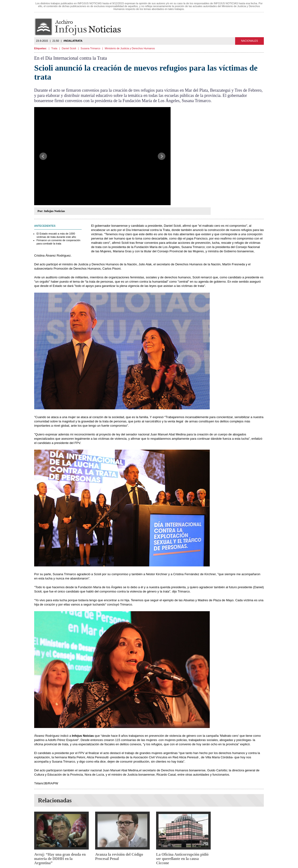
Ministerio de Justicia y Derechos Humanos (130, 48)
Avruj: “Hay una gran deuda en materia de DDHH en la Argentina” (60, 859)
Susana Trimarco (91, 48)
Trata (54, 48)
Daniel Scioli (69, 48)
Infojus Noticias (81, 27)
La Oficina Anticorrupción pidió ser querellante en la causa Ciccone (182, 859)
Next (162, 156)
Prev (43, 156)
